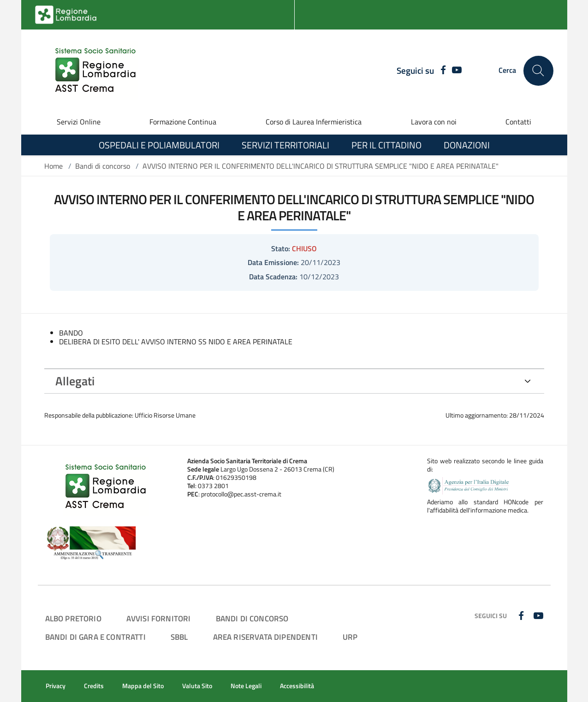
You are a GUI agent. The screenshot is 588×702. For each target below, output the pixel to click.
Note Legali (246, 686)
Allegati (75, 381)
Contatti (518, 122)
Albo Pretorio (73, 618)
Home (53, 166)
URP (350, 637)
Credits (94, 686)
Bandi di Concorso (252, 618)
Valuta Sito (197, 686)
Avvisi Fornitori (159, 618)
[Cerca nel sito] (538, 71)
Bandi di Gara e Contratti (95, 637)
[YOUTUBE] (457, 71)
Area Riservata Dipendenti (265, 637)
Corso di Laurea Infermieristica (314, 122)
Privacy (56, 686)
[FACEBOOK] (441, 71)
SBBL (179, 637)
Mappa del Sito (143, 686)
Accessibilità (297, 686)
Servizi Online (79, 122)
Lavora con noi (434, 122)
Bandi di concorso (103, 166)
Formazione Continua (183, 122)
